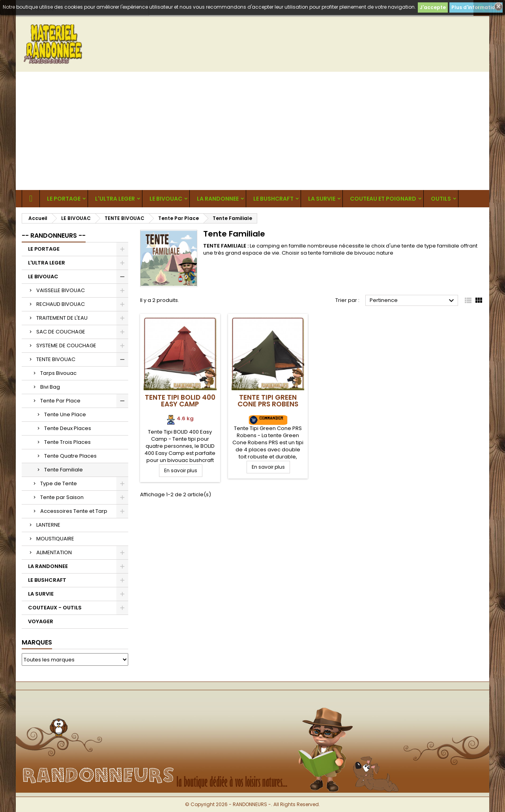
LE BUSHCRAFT (273, 199)
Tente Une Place (65, 414)
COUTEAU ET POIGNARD (383, 199)
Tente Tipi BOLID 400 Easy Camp (180, 401)
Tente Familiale (64, 470)
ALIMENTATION (54, 552)
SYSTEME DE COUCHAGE (66, 345)
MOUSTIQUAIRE (55, 539)
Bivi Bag (50, 387)
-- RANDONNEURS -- (54, 236)
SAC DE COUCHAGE (61, 332)
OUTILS (441, 199)
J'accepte (433, 7)
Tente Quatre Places (70, 456)
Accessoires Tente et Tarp (74, 511)
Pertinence (413, 301)
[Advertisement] (252, 131)
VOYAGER (41, 621)
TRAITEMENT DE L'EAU (62, 318)
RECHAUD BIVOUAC (61, 304)
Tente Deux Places (68, 428)
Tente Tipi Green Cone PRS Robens (268, 401)
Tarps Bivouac (58, 373)
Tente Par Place (60, 401)
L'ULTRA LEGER (115, 199)
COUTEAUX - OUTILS (55, 608)
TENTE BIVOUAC (56, 359)
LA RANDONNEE (218, 199)
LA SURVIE (322, 199)
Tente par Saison (62, 497)
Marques (37, 642)
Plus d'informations (476, 7)
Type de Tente (59, 483)
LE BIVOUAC (166, 199)
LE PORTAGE (64, 199)
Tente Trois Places (67, 442)
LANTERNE (48, 525)
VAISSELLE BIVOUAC (61, 290)
